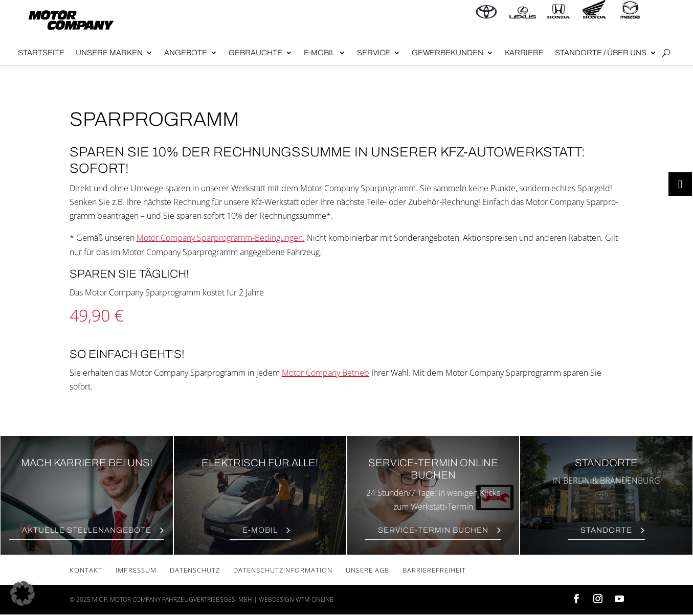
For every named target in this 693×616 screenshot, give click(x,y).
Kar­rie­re (524, 53)
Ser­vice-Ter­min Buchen (433, 530)
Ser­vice (374, 53)
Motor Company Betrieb (326, 373)
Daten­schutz (195, 570)
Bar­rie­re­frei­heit (434, 570)
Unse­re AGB (367, 570)
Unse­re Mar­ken (109, 53)
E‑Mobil (320, 53)
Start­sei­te (41, 53)
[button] (23, 594)
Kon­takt (86, 570)
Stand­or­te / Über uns (601, 53)
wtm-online (315, 599)
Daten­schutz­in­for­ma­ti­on (283, 570)
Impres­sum (136, 570)
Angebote (186, 53)
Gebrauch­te (255, 53)
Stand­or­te (606, 530)
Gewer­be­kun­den (448, 53)
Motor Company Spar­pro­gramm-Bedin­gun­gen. (221, 238)
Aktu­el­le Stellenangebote (87, 530)
